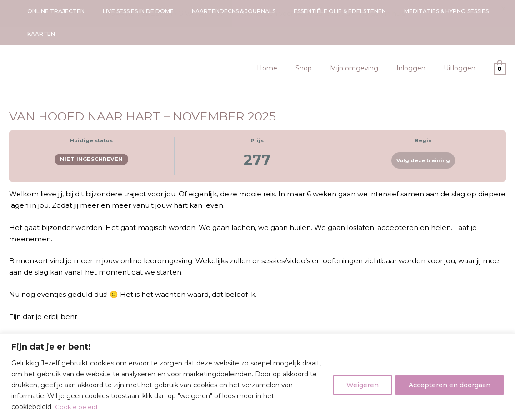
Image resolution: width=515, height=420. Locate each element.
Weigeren (362, 385)
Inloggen (419, 45)
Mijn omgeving (368, 45)
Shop (323, 45)
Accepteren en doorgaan (450, 385)
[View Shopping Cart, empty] (500, 45)
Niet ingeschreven (91, 136)
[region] (257, 377)
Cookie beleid (76, 407)
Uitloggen (462, 45)
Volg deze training (423, 138)
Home (292, 45)
